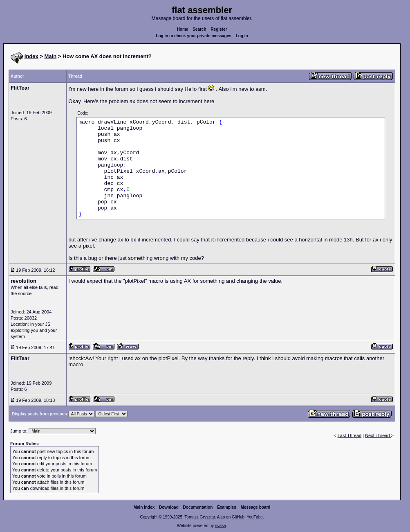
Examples (227, 507)
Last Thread (350, 435)
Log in (242, 36)
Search (199, 29)
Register (219, 29)
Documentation (198, 507)
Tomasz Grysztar (199, 517)
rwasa (221, 526)
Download (169, 507)
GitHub (238, 517)
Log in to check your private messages (194, 36)
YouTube (254, 517)
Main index (144, 507)
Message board (256, 507)
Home (183, 29)
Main (51, 56)
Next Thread (378, 435)
